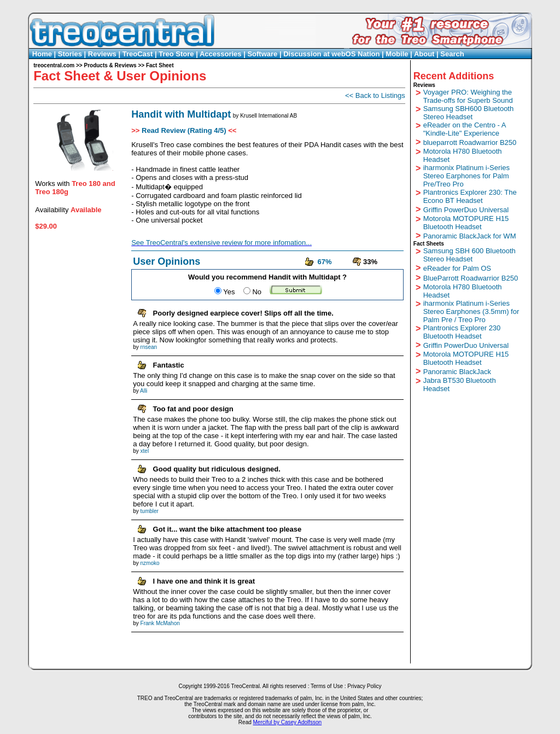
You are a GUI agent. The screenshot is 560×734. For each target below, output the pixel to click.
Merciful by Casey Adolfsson (288, 722)
